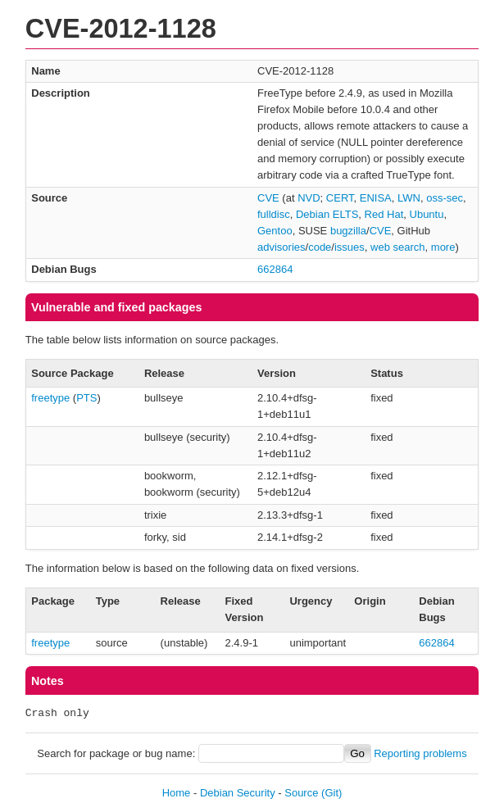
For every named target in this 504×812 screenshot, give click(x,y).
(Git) (331, 793)
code (320, 247)
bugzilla (348, 231)
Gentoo (275, 231)
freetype (50, 398)
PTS (86, 398)
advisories (282, 247)
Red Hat (384, 214)
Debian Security (238, 793)
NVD (309, 198)
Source (301, 793)
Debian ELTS (327, 214)
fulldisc (274, 214)
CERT (340, 198)
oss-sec (445, 198)
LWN (409, 198)
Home (177, 793)
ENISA (376, 198)
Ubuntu (427, 214)
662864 (275, 269)
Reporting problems (420, 753)
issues (350, 247)
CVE (268, 198)
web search (397, 247)
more (443, 247)
